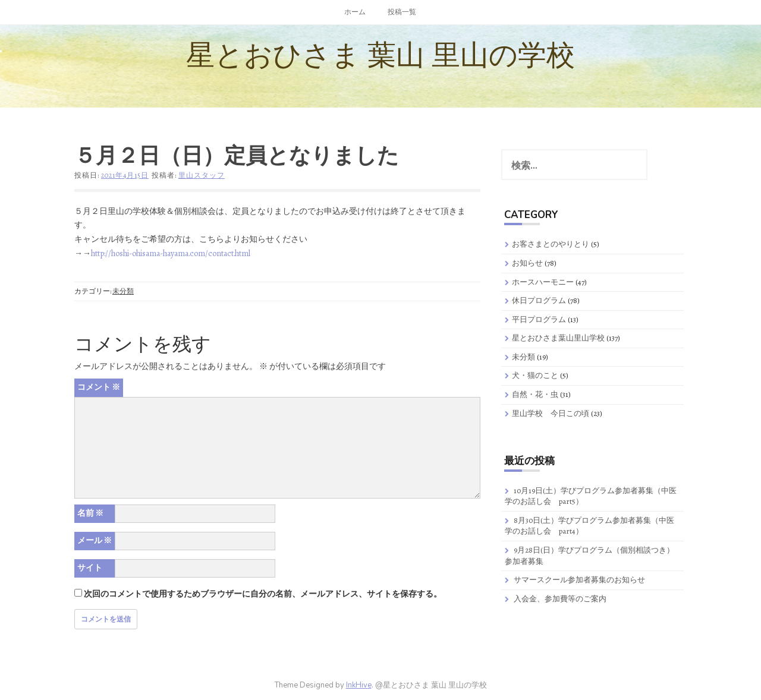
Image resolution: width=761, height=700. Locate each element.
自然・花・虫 (535, 394)
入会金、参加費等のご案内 (560, 599)
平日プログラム (539, 319)
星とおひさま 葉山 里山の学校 (380, 55)
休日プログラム (539, 300)
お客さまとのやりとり (551, 244)
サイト (90, 568)
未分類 (123, 291)
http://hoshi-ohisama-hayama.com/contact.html (171, 253)
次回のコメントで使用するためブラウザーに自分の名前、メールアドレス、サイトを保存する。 (263, 594)
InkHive (359, 685)
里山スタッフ (202, 175)
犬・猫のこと (535, 375)
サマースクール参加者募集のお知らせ (579, 580)
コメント (99, 387)
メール (95, 540)
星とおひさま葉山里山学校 (558, 338)
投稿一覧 (402, 12)
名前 (90, 513)
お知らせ (527, 263)
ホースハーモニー (543, 282)
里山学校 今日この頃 (551, 413)
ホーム (355, 12)
